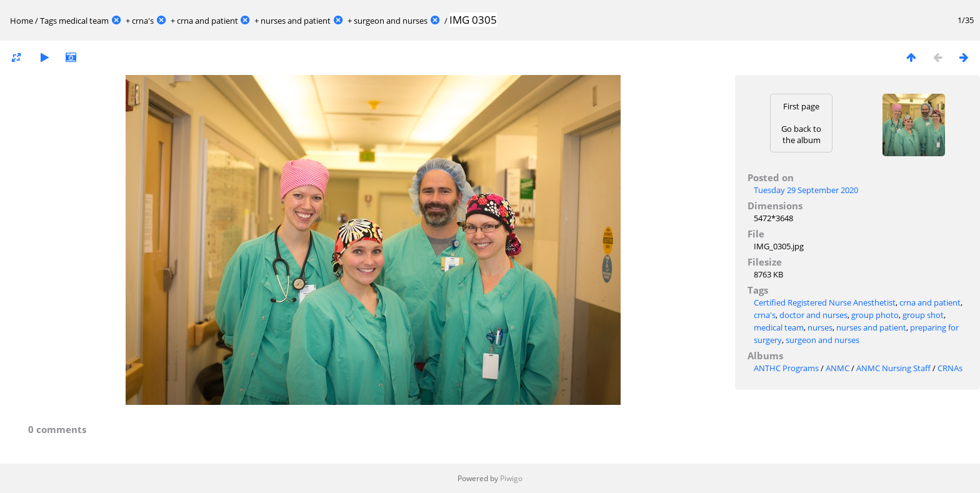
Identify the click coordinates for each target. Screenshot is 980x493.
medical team (84, 21)
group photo (875, 315)
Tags (48, 21)
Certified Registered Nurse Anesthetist (825, 302)
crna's (143, 21)
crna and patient (207, 21)
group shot (923, 315)
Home (22, 21)
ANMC (837, 368)
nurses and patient (296, 21)
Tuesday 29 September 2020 (806, 190)
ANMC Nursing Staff (893, 368)
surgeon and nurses (391, 21)
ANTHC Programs (786, 368)
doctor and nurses (813, 315)
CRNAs (950, 368)
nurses (820, 327)
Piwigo (511, 478)
